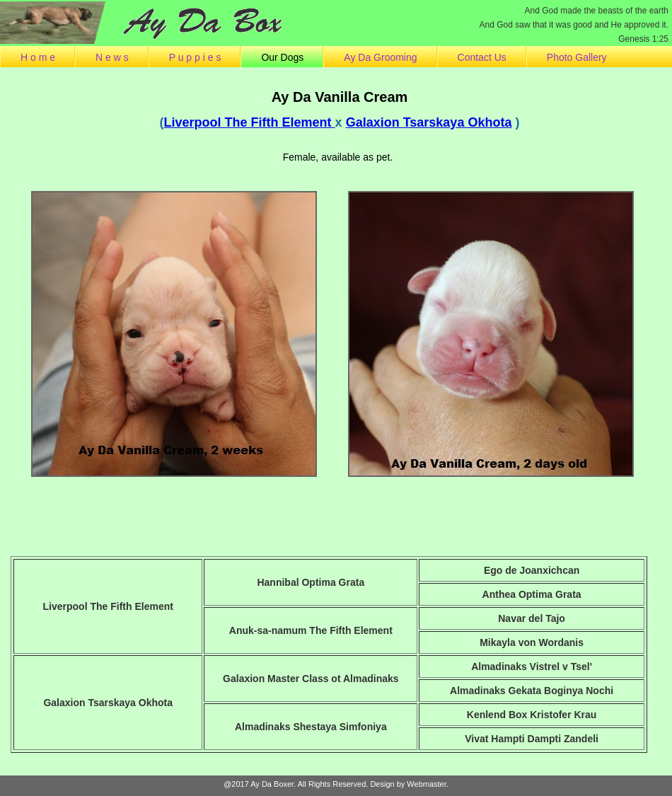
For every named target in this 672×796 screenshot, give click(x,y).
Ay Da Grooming (380, 57)
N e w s (112, 57)
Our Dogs (282, 57)
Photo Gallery (577, 57)
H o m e (38, 57)
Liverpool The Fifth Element (250, 122)
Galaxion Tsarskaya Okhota (429, 122)
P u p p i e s (195, 57)
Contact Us (482, 57)
